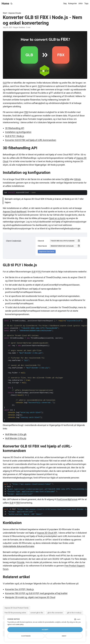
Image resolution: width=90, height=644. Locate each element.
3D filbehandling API (15, 128)
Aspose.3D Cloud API (47, 533)
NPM (67, 179)
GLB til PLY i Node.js (15, 136)
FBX (26, 112)
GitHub (77, 179)
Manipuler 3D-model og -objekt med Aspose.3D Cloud (30, 597)
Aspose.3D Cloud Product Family (17, 608)
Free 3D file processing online (15, 613)
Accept (45, 630)
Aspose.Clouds (15, 13)
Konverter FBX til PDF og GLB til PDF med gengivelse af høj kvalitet (36, 593)
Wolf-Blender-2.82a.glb (16, 434)
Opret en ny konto (57, 218)
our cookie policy (18, 624)
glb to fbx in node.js (74, 613)
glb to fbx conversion (55, 613)
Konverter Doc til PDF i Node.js (20, 589)
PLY (40, 272)
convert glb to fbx (37, 613)
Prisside (21, 562)
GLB (5, 83)
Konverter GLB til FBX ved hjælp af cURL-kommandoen (31, 140)
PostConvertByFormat (67, 499)
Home (5, 4)
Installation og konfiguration (18, 132)
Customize (26, 636)
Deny (64, 636)
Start (5, 13)
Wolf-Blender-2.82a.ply (16, 438)
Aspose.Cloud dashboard (15, 212)
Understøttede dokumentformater (19, 546)
